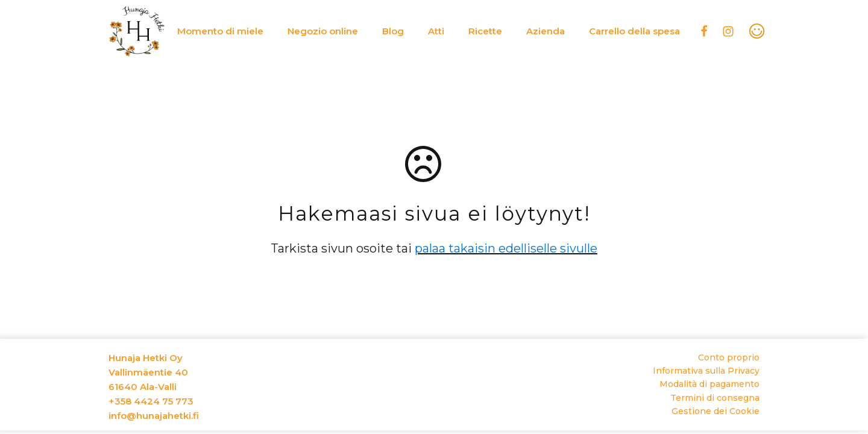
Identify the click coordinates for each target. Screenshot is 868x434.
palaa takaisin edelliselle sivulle (506, 248)
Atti (436, 31)
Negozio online (323, 31)
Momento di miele (220, 31)
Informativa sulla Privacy (706, 371)
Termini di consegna (715, 398)
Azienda (546, 31)
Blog (393, 31)
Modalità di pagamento (709, 384)
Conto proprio (729, 357)
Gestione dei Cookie (715, 411)
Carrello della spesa (634, 31)
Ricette (485, 31)
